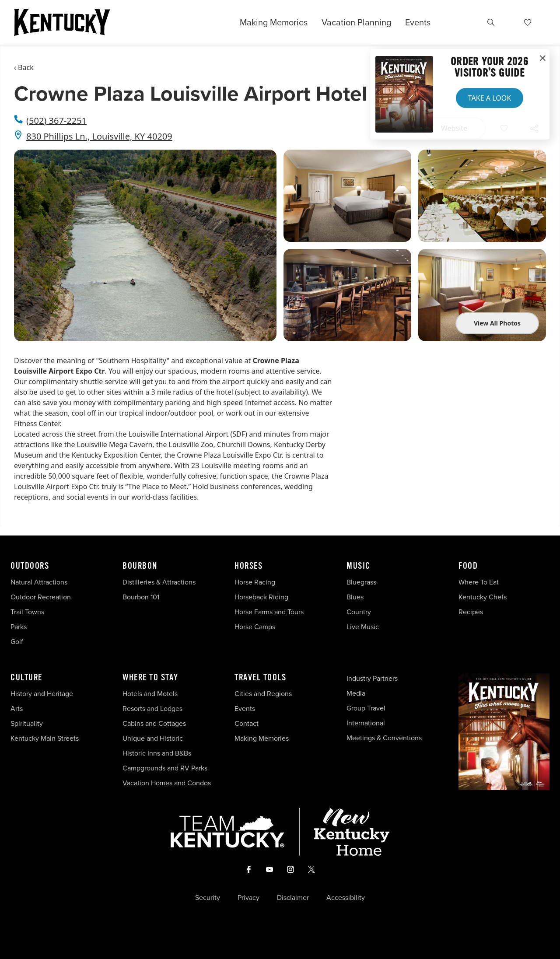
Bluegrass (361, 582)
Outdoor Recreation (41, 597)
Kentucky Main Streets (45, 738)
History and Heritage (43, 694)
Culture (26, 678)
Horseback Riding (261, 597)
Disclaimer (293, 898)
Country (359, 612)
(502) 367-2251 (56, 121)
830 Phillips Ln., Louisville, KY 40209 (99, 136)
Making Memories (274, 22)
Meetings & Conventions (384, 738)
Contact (247, 723)
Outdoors (30, 566)
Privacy (248, 898)
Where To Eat (479, 582)
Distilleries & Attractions (159, 582)
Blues (355, 597)
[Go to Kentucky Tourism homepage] (62, 22)
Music (359, 566)
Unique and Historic (153, 738)
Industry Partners (372, 678)
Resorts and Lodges (152, 709)
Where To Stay (150, 678)
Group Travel (366, 708)
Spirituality (28, 723)
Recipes (472, 612)
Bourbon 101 (141, 597)
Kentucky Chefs (483, 597)
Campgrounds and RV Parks (165, 768)
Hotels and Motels (150, 694)
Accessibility (346, 898)
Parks (19, 627)
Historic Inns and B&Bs (157, 753)
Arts (17, 709)
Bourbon (140, 566)
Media (356, 693)
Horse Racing (255, 582)
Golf (17, 642)
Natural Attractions (39, 582)
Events (418, 22)
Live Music (363, 627)
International (366, 723)
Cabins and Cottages (154, 723)
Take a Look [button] (490, 98)
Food (468, 566)
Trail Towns (27, 612)
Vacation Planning (356, 22)
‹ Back (24, 67)
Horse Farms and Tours (269, 612)
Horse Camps (255, 627)
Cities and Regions (263, 694)
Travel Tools (260, 678)
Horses (248, 566)
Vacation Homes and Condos (167, 783)
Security (208, 898)
